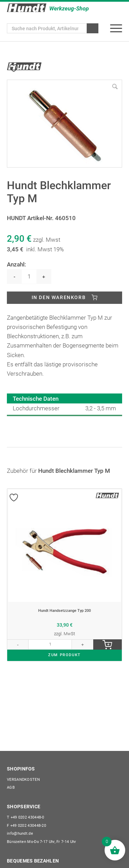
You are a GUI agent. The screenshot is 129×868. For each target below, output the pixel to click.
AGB (11, 787)
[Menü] (116, 28)
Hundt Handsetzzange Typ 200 (64, 611)
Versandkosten (23, 780)
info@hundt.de (20, 833)
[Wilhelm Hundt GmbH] (48, 8)
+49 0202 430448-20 (26, 826)
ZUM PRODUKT (64, 655)
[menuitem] (116, 28)
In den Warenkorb (59, 297)
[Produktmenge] (29, 277)
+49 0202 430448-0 (26, 817)
